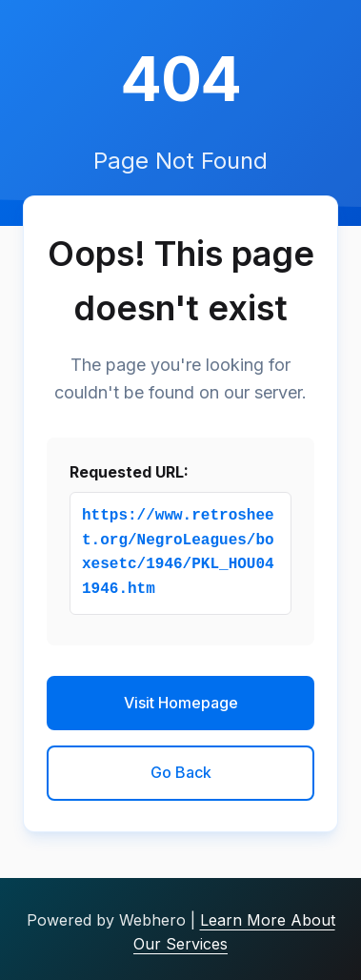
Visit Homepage (181, 703)
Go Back (181, 772)
